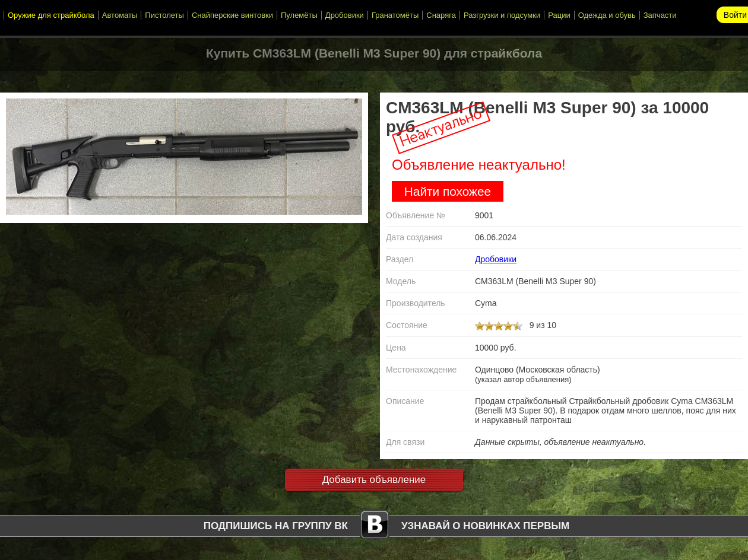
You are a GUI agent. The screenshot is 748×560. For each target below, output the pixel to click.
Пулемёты (299, 15)
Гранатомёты (395, 15)
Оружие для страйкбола (51, 15)
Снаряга (441, 15)
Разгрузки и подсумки (502, 15)
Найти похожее (448, 191)
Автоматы (120, 15)
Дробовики (345, 15)
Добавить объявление (374, 480)
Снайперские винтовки (232, 15)
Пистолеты (164, 15)
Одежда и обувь (607, 15)
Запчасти (660, 15)
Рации (559, 15)
